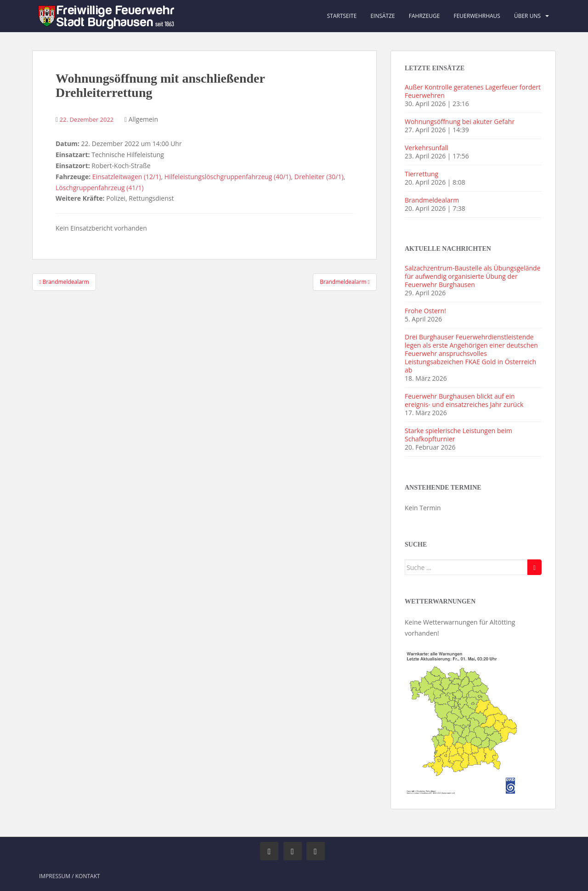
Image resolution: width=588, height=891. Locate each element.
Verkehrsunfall (427, 148)
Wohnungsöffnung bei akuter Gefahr (460, 121)
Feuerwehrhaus (477, 16)
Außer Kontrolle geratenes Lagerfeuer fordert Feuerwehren (473, 91)
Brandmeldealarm (432, 200)
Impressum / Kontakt (70, 876)
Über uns (527, 16)
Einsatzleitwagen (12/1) (127, 177)
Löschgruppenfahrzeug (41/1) (100, 188)
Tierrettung (421, 174)
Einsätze (382, 16)
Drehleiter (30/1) (319, 177)
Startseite (342, 16)
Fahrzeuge (424, 16)
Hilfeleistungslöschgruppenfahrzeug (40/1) (228, 177)
